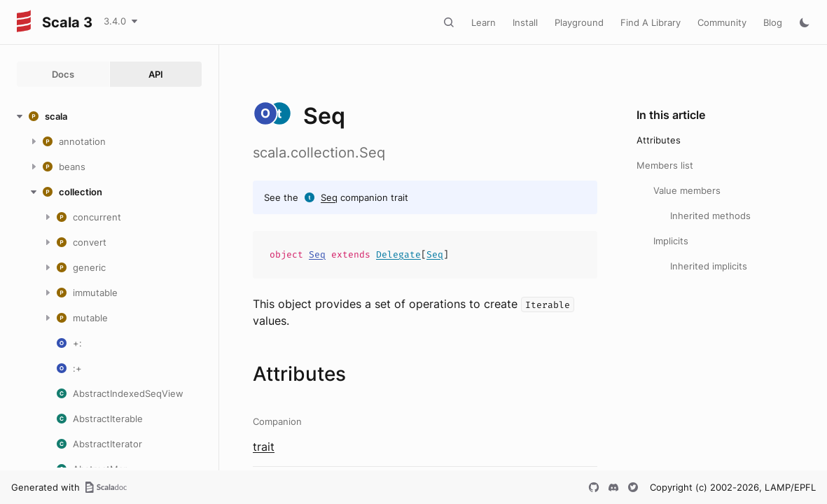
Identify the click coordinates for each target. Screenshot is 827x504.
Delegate (398, 254)
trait (264, 447)
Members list (665, 165)
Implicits (671, 241)
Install (525, 22)
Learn (484, 22)
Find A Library (651, 22)
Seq (329, 197)
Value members (687, 190)
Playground (579, 22)
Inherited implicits (709, 266)
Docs (63, 74)
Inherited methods (710, 216)
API (156, 74)
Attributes (659, 140)
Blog (773, 22)
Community (722, 22)
